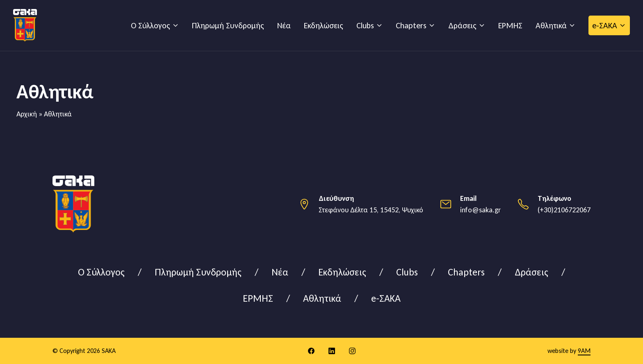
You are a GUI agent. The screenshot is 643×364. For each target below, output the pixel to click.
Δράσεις (462, 25)
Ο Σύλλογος (150, 25)
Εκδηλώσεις (324, 25)
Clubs (365, 25)
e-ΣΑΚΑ (605, 25)
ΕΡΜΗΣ (510, 25)
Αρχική (27, 114)
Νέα (284, 25)
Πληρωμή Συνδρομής (228, 25)
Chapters (411, 25)
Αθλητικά (551, 25)
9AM (584, 351)
